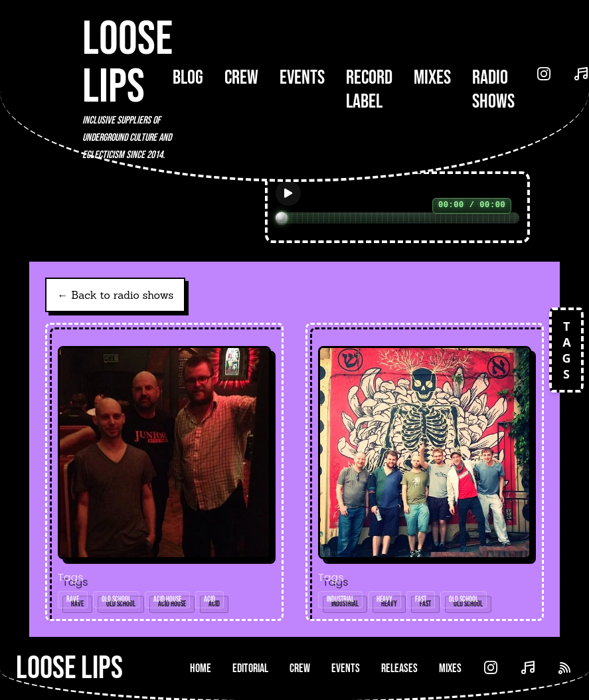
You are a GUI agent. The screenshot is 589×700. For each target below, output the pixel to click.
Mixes (432, 78)
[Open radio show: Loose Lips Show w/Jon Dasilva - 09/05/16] (164, 472)
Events (302, 78)
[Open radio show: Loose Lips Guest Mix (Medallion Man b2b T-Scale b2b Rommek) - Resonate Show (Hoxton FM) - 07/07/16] (425, 472)
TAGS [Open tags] (566, 350)
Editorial (250, 668)
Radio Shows (493, 90)
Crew (241, 78)
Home (201, 668)
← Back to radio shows (115, 295)
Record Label (369, 90)
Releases (399, 668)
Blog (188, 78)
